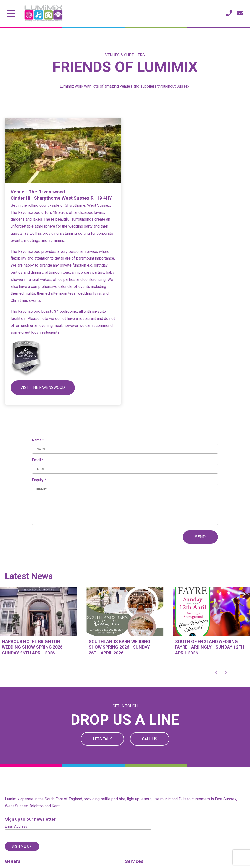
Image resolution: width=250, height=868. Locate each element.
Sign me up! (22, 846)
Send (200, 537)
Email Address (16, 826)
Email (37, 460)
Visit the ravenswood (43, 387)
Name (37, 440)
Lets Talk (102, 739)
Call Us (150, 739)
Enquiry (38, 480)
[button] (216, 673)
